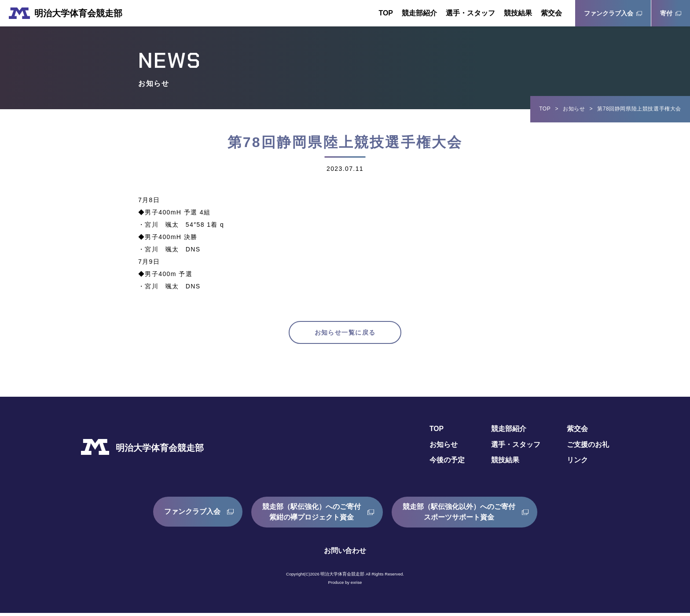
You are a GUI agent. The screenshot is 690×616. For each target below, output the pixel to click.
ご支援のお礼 (588, 448)
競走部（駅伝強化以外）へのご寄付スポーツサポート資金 (459, 515)
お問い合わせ (345, 554)
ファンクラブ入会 (609, 13)
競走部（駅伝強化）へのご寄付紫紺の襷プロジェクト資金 (312, 515)
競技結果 (518, 13)
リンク (577, 463)
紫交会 (551, 13)
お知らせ (574, 109)
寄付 (666, 13)
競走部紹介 (419, 13)
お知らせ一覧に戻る (345, 334)
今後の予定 (447, 463)
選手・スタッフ (470, 13)
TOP (386, 13)
